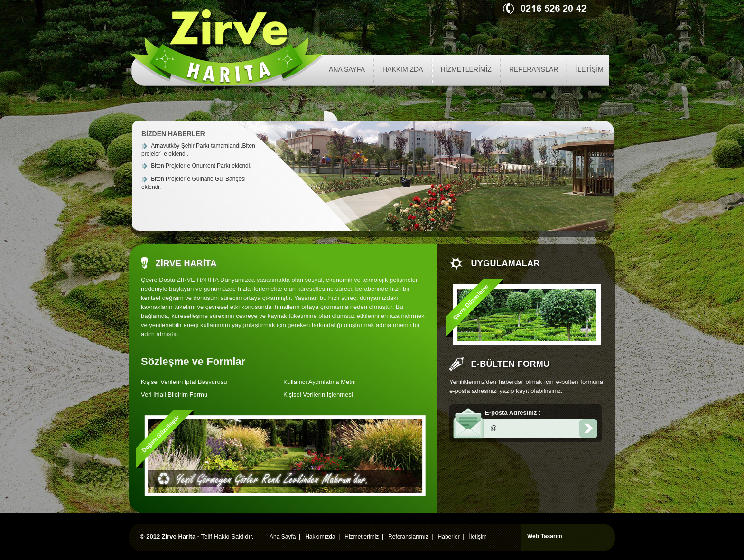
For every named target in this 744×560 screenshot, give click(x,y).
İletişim (478, 537)
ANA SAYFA (347, 69)
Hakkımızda (320, 537)
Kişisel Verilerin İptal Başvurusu (184, 382)
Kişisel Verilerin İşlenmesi (318, 395)
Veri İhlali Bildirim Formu (174, 395)
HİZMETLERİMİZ (466, 69)
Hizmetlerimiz (362, 537)
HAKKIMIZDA (403, 69)
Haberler (449, 537)
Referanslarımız (408, 537)
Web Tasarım (545, 536)
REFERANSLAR (534, 69)
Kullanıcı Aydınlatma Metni (320, 382)
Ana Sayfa (283, 537)
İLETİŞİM (589, 69)
